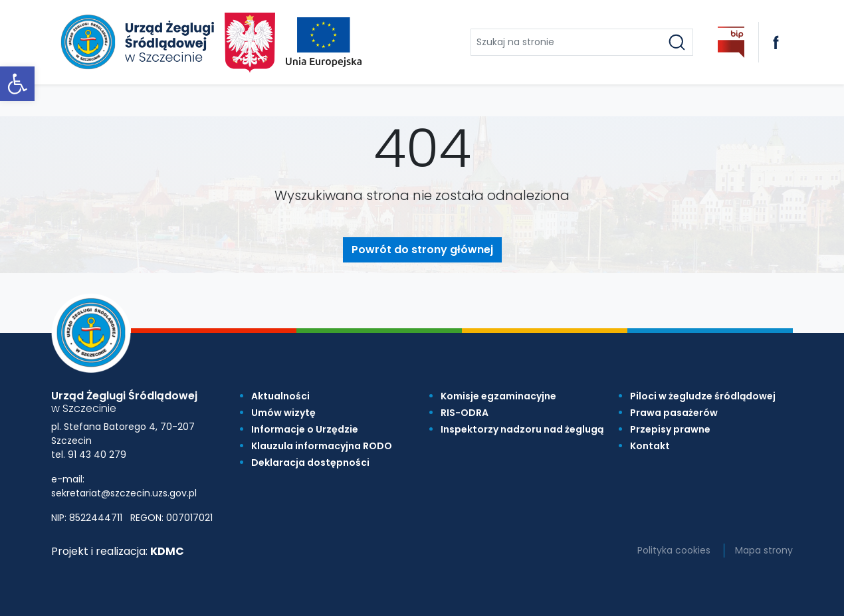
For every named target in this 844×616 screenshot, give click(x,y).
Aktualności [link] (280, 396)
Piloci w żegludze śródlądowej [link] (703, 396)
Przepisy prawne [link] (670, 429)
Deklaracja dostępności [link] (310, 462)
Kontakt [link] (650, 446)
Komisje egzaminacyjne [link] (498, 396)
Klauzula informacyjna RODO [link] (322, 446)
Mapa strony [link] (764, 550)
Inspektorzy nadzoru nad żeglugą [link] (522, 429)
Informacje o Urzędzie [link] (305, 429)
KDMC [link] (167, 551)
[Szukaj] (677, 42)
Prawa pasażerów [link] (674, 413)
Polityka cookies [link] (674, 550)
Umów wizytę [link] (283, 413)
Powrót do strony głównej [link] (422, 250)
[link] (17, 84)
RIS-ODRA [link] (465, 413)
